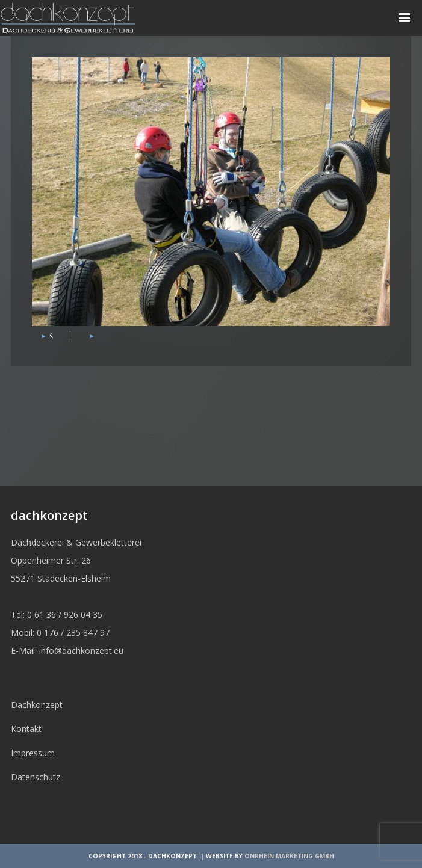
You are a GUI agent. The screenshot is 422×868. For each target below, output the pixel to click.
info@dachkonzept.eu (81, 651)
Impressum (33, 753)
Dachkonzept (37, 705)
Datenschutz (36, 777)
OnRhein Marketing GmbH (289, 856)
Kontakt (26, 729)
